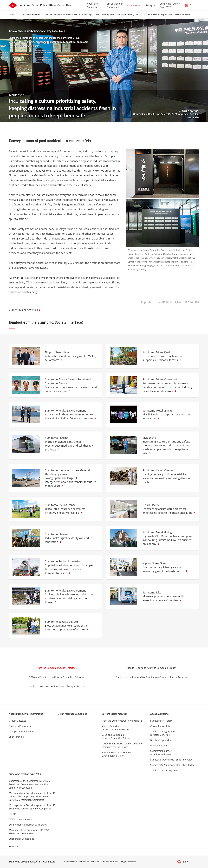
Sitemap (13, 847)
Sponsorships (16, 737)
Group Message (17, 721)
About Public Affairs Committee (26, 714)
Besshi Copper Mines (162, 740)
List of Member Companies (115, 5)
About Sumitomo (159, 714)
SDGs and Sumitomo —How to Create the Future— (56, 677)
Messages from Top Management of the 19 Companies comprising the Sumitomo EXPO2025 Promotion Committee (32, 796)
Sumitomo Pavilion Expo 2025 (170, 5)
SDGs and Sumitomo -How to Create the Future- (116, 736)
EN (189, 5)
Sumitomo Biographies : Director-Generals (163, 733)
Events (13, 814)
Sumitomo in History (161, 721)
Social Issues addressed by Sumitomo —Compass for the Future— (152, 677)
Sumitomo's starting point (164, 770)
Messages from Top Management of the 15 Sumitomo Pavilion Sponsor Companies (32, 807)
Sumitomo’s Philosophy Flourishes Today (172, 765)
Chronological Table (161, 726)
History (148, 5)
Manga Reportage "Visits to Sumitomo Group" (152, 668)
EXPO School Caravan (20, 819)
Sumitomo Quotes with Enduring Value (171, 760)
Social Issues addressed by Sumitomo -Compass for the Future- (122, 745)
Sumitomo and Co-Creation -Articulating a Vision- (116, 754)
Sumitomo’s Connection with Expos (28, 825)
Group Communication (21, 731)
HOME (12, 14)
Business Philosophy (20, 726)
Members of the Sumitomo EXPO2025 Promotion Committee (29, 832)
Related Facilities (159, 745)
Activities (132, 5)
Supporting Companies (21, 839)
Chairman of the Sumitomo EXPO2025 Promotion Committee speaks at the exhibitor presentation (29, 784)
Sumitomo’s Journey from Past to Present (161, 753)
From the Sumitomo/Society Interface (61, 14)
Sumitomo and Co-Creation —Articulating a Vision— (56, 686)
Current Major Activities (29, 14)
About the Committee (93, 5)
